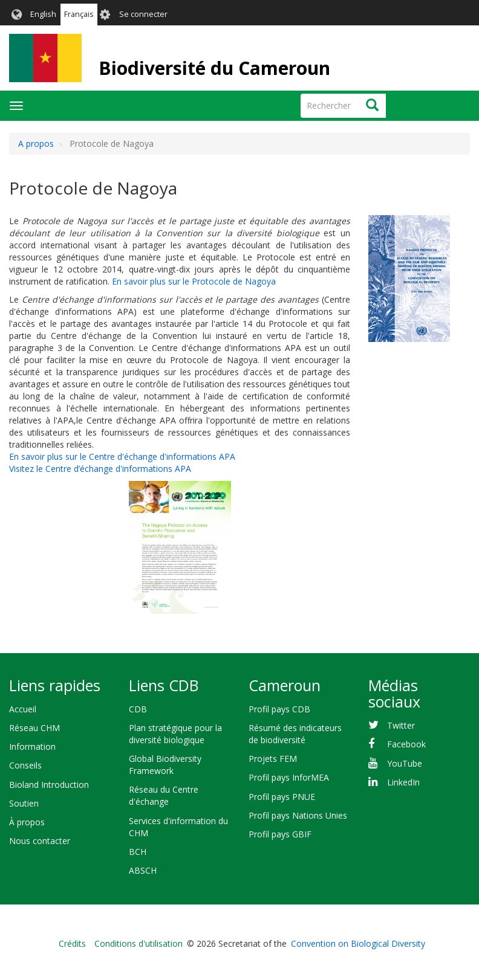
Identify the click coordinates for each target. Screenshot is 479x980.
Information (32, 746)
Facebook (406, 744)
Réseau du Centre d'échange (164, 795)
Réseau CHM (34, 728)
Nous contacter (40, 841)
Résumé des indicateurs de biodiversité (295, 734)
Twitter (401, 725)
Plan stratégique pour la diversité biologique (175, 734)
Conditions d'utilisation (138, 943)
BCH (138, 852)
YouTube (405, 763)
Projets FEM (273, 759)
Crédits (72, 943)
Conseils (25, 765)
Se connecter (143, 14)
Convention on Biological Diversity (358, 943)
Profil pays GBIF (280, 834)
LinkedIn (403, 782)
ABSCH (143, 870)
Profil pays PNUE (282, 797)
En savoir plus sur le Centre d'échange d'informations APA (122, 456)
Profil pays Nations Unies (298, 815)
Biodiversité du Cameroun (214, 68)
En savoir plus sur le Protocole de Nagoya (194, 281)
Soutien (24, 803)
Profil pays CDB (279, 709)
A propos (36, 143)
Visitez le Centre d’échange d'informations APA (100, 469)
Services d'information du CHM (178, 827)
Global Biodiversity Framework (165, 765)
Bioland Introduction (49, 785)
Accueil (23, 709)
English (43, 14)
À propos (27, 822)
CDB (138, 709)
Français (79, 14)
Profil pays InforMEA (289, 777)
